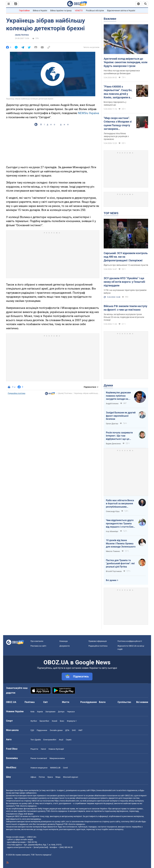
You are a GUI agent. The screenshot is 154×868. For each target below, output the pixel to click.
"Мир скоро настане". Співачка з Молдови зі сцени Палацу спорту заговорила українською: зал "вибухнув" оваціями (118, 124)
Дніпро (61, 712)
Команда (64, 641)
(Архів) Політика (22, 35)
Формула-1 (72, 721)
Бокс (62, 721)
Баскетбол (44, 721)
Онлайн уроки (56, 730)
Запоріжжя (50, 712)
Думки (108, 385)
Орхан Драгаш (112, 424)
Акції (61, 740)
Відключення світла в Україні (121, 11)
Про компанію (37, 641)
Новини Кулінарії (56, 749)
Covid (65, 768)
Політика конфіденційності (130, 641)
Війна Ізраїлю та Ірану (61, 11)
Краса (50, 777)
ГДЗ (32, 730)
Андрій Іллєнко (112, 404)
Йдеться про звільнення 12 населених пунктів (126, 265)
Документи (65, 646)
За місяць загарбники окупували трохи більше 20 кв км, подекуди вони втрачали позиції (124, 317)
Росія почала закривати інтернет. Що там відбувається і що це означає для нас (119, 436)
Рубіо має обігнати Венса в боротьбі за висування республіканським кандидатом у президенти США (121, 504)
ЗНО (74, 730)
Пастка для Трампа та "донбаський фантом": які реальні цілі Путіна (120, 563)
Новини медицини (39, 768)
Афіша (33, 777)
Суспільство (124, 702)
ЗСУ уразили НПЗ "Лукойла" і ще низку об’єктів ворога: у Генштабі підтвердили (124, 282)
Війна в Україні (40, 11)
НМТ (80, 730)
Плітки (42, 777)
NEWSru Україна (88, 113)
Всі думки (111, 580)
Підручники (42, 730)
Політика (30, 702)
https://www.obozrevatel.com (103, 790)
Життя (66, 702)
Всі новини (142, 702)
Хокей (55, 721)
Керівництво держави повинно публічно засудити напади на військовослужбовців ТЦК (118, 396)
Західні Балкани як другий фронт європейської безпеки (121, 416)
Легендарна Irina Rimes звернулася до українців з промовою (116, 136)
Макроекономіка (57, 758)
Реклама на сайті (38, 646)
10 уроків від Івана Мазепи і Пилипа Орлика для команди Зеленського (121, 543)
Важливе (110, 19)
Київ (32, 712)
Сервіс (69, 740)
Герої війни (24, 11)
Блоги (102, 702)
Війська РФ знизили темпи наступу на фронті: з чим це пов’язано (125, 308)
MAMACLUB (55, 768)
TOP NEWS (111, 213)
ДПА (67, 730)
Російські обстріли (95, 11)
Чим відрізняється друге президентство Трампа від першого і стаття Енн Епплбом (120, 524)
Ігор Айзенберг (112, 531)
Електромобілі (50, 740)
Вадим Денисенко (113, 444)
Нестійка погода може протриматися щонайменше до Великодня (122, 72)
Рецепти (34, 749)
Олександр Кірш (113, 511)
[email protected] (41, 847)
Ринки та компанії (39, 758)
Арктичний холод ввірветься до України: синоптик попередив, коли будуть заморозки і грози (126, 62)
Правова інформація (98, 641)
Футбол (34, 721)
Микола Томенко (113, 551)
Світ (45, 702)
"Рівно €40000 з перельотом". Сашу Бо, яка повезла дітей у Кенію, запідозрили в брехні (118, 92)
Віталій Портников (114, 571)
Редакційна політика (17, 393)
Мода (58, 777)
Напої (43, 749)
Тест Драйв (36, 740)
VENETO (79, 11)
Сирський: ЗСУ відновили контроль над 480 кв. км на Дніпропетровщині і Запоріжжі (126, 257)
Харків (40, 712)
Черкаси (71, 712)
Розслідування (89, 702)
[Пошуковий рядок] (145, 4)
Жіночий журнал (71, 777)
